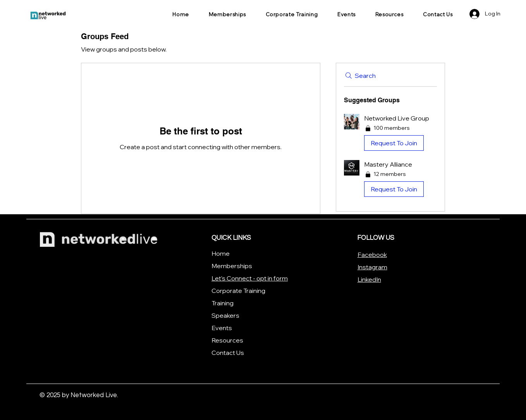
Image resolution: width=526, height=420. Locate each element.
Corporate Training (238, 291)
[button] (390, 134)
